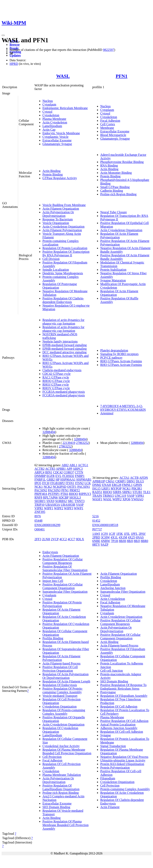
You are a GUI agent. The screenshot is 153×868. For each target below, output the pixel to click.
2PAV (142, 534)
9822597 (109, 50)
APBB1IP (99, 481)
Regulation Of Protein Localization (65, 248)
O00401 (40, 529)
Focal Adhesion (110, 121)
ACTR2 (40, 469)
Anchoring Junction (113, 588)
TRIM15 (108, 496)
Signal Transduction (113, 746)
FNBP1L (40, 479)
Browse (15, 45)
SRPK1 (127, 492)
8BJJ (137, 541)
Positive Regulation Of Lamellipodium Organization (61, 787)
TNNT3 (80, 501)
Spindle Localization (56, 270)
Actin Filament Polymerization (62, 230)
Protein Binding (53, 174)
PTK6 (64, 494)
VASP (80, 505)
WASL (63, 76)
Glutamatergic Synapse (57, 144)
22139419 (69, 443)
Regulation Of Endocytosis (60, 685)
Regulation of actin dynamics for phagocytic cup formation (63, 322)
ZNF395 (40, 512)
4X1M (123, 537)
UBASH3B (68, 505)
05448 (38, 521)
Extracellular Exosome (57, 140)
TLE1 (147, 492)
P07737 (97, 529)
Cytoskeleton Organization (60, 707)
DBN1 (131, 481)
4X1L (114, 537)
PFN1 (122, 76)
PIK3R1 (137, 488)
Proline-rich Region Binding (118, 194)
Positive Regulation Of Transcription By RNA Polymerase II (66, 253)
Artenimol (107, 413)
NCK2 (48, 487)
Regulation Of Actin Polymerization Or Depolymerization (66, 676)
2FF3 (38, 539)
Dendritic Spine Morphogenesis (63, 273)
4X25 (131, 537)
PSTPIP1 (54, 494)
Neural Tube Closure (113, 212)
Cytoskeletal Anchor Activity (61, 746)
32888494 (49, 432)
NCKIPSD (59, 487)
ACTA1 (125, 478)
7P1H (114, 541)
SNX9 (50, 501)
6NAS (140, 537)
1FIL (127, 534)
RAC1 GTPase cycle (56, 377)
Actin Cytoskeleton (55, 122)
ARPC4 (39, 472)
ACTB (134, 478)
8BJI (130, 541)
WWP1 (79, 508)
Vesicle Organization (56, 223)
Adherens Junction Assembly (119, 728)
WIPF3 (69, 508)
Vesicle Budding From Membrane (64, 205)
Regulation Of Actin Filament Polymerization (119, 236)
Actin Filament (110, 807)
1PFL (134, 534)
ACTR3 (50, 469)
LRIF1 (106, 488)
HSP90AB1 (84, 479)
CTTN (79, 472)
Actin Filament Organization (61, 209)
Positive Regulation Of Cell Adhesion (124, 721)
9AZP (105, 545)
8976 (38, 516)
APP (69, 469)
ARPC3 (78, 469)
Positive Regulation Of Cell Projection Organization (60, 669)
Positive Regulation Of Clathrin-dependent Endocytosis (63, 300)
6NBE (96, 541)
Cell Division (51, 259)
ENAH (106, 485)
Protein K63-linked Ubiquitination (122, 764)
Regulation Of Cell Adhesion (119, 707)
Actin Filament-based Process (61, 663)
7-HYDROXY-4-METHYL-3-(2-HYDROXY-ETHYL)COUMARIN (123, 408)
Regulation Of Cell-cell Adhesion (122, 732)
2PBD (96, 537)
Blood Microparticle (113, 135)
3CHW (105, 537)
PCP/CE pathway (111, 358)
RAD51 (97, 492)
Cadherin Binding (112, 191)
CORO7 (69, 472)
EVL (58, 476)
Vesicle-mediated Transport (60, 696)
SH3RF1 (40, 501)
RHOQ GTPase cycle (56, 381)
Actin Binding (51, 171)
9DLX (80, 539)
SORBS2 (61, 501)
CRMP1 (121, 481)
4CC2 (63, 539)
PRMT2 (75, 490)
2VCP (55, 539)
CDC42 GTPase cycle (56, 374)
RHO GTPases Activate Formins (121, 361)
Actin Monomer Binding (116, 173)
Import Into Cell (53, 581)
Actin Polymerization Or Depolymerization (58, 214)
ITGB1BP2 (57, 483)
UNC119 (120, 496)
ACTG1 (83, 465)
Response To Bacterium (58, 219)
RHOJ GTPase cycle (56, 385)
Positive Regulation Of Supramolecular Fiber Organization (65, 568)
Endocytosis (50, 552)
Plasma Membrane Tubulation (62, 775)
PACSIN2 (41, 490)
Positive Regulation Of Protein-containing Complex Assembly (63, 690)
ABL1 (73, 465)
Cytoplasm (49, 104)
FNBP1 (80, 476)
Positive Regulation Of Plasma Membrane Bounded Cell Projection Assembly (66, 825)
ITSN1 (70, 483)
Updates (15, 55)
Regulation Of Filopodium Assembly (124, 696)
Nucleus (48, 101)
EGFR (51, 476)
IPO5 (38, 483)
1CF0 (104, 534)
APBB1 (61, 469)
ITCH (46, 483)
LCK (88, 483)
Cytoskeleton (51, 115)
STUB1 (137, 492)
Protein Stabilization (113, 270)
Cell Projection (52, 757)
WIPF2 (59, 508)
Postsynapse (108, 692)
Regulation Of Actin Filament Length (66, 681)
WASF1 (97, 499)
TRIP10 (40, 505)
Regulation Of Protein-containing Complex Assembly (64, 712)
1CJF (112, 534)
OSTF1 (72, 487)
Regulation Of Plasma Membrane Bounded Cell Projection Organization (67, 751)
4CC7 (71, 539)
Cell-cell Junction (111, 671)
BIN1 (49, 472)
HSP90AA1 (68, 479)
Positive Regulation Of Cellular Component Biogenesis (63, 561)
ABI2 (65, 465)
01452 (96, 521)
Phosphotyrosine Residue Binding (122, 162)
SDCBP (64, 497)
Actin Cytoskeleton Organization (63, 227)
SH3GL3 (75, 497)
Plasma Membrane (54, 119)
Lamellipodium (52, 126)
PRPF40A (41, 494)
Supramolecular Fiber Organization (65, 592)
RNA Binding (109, 165)
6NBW (105, 541)
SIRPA (117, 492)
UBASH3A (53, 505)
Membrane (107, 128)
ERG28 (117, 485)
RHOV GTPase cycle (56, 388)
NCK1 (39, 487)
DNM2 (97, 485)
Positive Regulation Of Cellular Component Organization (63, 586)
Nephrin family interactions (60, 341)
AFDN (144, 478)
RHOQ (73, 494)
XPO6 (126, 499)
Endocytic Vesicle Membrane (61, 133)
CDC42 (58, 472)
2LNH (46, 539)
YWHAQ (137, 499)
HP (58, 479)
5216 (95, 516)
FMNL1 (127, 485)
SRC (71, 501)
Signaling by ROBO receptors (119, 354)
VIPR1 (39, 508)
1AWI (96, 534)
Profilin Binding (53, 638)
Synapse (105, 735)
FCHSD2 (68, 476)
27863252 (82, 443)
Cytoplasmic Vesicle (55, 137)
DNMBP (40, 476)
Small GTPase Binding (115, 187)
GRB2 (51, 479)
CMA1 (110, 481)
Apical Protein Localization (118, 724)
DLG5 (140, 481)
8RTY (96, 545)
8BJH (123, 541)
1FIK (120, 534)
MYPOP (116, 488)
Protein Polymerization (115, 768)
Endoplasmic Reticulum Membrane (65, 108)
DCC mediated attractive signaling (65, 352)
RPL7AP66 (50, 497)
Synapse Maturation (113, 280)
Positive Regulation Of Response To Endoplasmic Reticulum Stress (123, 687)
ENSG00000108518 (105, 525)
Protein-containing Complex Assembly (125, 789)
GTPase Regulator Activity (60, 178)
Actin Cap (49, 130)
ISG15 (96, 488)
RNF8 (38, 497)
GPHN (138, 485)
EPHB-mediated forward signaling (65, 345)
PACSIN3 (54, 490)
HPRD (14, 64)
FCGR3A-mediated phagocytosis (64, 392)
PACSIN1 (84, 487)
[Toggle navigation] (3, 35)
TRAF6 (97, 496)
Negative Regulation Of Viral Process (124, 757)
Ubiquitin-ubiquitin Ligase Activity (123, 760)
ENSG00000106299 (47, 525)
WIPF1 (49, 508)
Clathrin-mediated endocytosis (62, 370)
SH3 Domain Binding (56, 807)
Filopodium (108, 778)
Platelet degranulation (114, 350)
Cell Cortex (108, 124)
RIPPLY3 (85, 494)
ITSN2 (79, 483)
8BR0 (144, 541)
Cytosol (47, 112)
